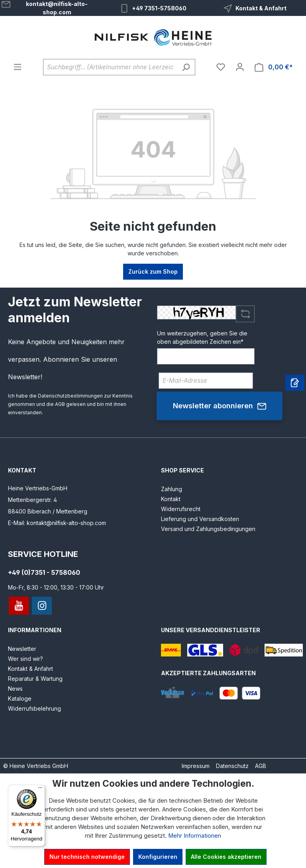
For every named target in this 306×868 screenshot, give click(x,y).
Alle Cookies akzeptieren (226, 857)
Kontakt (171, 499)
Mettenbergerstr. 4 (32, 500)
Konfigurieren (158, 857)
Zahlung (172, 489)
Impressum (196, 766)
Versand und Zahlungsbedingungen (208, 529)
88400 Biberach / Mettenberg (48, 511)
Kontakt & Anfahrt (261, 8)
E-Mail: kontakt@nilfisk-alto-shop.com (57, 523)
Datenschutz (232, 766)
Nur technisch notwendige (87, 857)
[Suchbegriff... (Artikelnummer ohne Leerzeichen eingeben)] (110, 67)
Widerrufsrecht (181, 509)
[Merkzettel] (221, 67)
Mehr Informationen (195, 836)
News (15, 689)
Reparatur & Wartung (35, 679)
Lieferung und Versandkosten (200, 519)
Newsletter (22, 649)
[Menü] (18, 67)
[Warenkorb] (274, 67)
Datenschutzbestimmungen (70, 396)
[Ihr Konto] (240, 67)
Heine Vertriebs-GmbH (38, 488)
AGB (60, 404)
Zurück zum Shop (153, 271)
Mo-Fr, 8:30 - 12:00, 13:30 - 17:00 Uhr (56, 587)
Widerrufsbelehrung (34, 708)
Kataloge (20, 699)
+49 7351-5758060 (159, 8)
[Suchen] (186, 67)
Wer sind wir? (25, 659)
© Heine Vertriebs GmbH (36, 766)
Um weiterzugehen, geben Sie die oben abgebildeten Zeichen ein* (202, 337)
